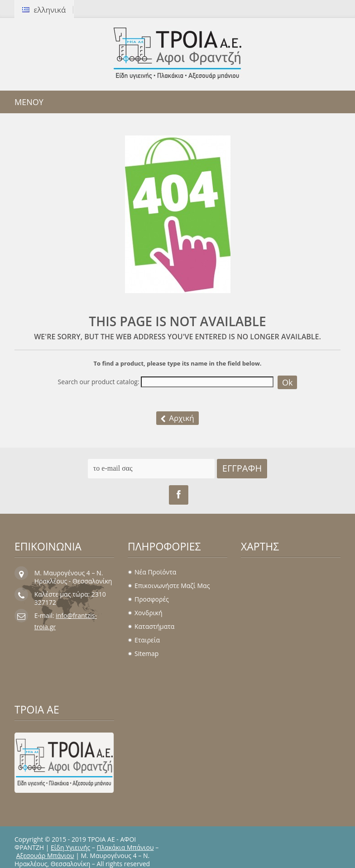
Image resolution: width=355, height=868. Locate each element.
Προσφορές (152, 599)
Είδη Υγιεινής (70, 847)
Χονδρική (149, 613)
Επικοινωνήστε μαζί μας (172, 586)
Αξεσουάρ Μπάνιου (45, 856)
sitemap (146, 653)
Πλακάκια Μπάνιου (125, 847)
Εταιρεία (147, 640)
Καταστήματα (154, 626)
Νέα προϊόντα (155, 572)
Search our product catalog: (99, 382)
